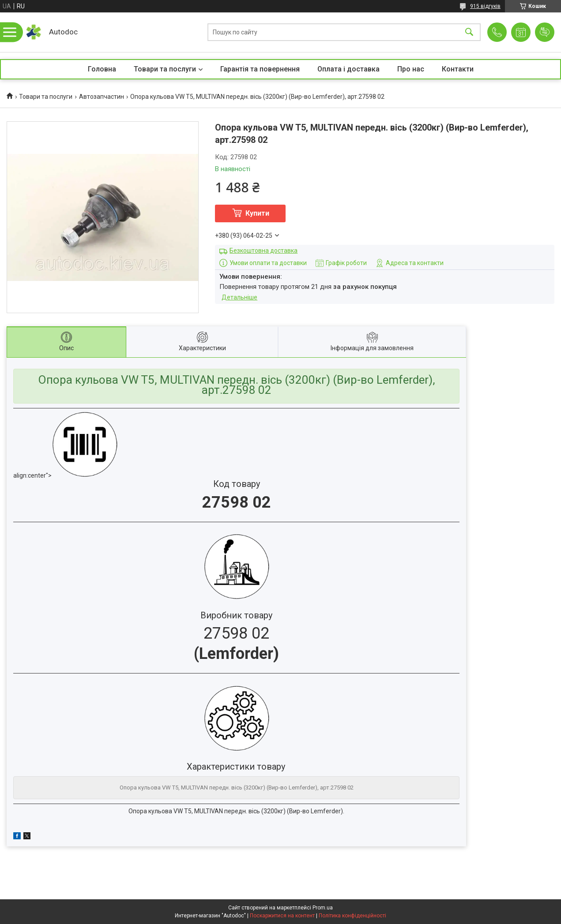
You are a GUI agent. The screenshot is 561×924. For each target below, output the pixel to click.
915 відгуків (485, 6)
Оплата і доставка (348, 69)
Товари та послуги (165, 69)
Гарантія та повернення (260, 69)
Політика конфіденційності (352, 916)
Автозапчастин (102, 97)
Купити (257, 213)
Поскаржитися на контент (282, 916)
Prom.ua (323, 908)
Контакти (458, 69)
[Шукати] (469, 32)
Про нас (411, 69)
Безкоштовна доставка (264, 251)
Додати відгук (545, 32)
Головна (102, 69)
